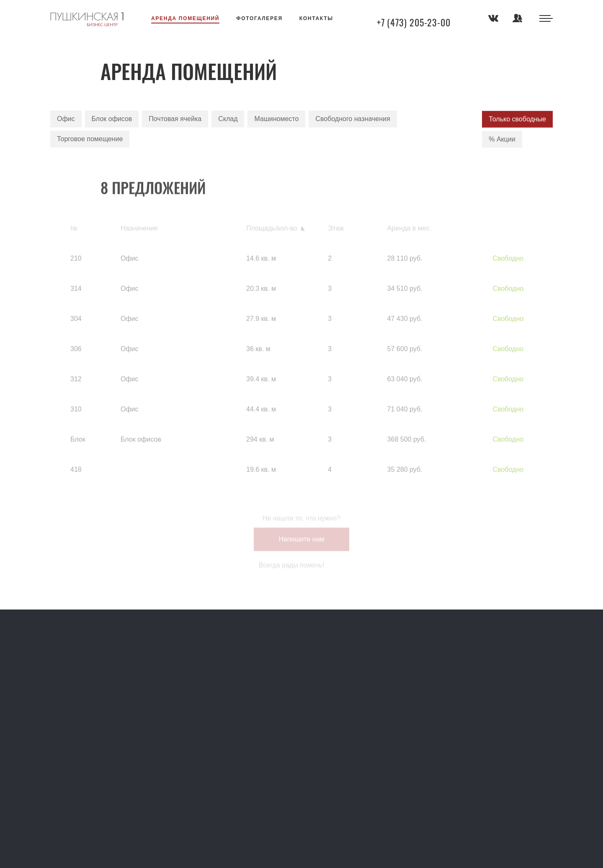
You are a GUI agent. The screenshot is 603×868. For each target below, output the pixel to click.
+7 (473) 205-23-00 (414, 22)
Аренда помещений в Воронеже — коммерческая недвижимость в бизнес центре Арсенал (87, 19)
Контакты (316, 18)
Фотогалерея (259, 18)
